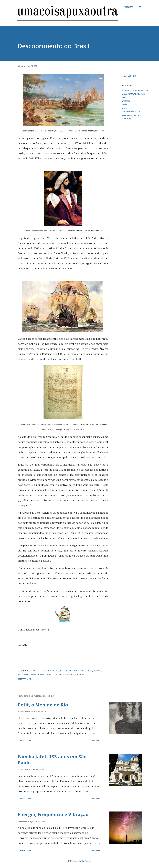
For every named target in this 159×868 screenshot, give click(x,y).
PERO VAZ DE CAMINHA (131, 115)
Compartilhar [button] (129, 76)
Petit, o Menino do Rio (43, 705)
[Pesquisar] (128, 7)
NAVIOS (125, 108)
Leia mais (96, 741)
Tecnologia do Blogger (80, 861)
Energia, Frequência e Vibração (53, 814)
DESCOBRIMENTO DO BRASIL (134, 94)
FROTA (125, 98)
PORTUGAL (127, 119)
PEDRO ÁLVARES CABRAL (132, 112)
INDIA (125, 105)
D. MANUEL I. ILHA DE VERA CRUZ (135, 90)
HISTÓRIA (126, 101)
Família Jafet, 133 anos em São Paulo (52, 760)
